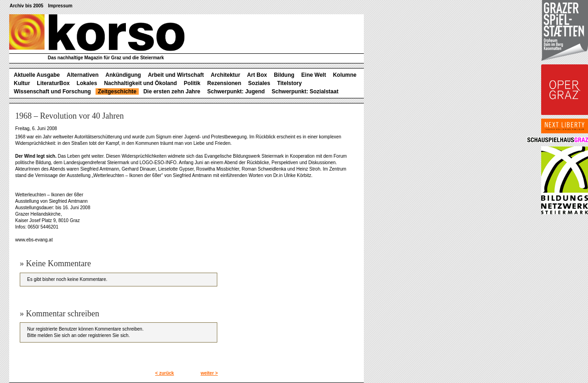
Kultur (22, 83)
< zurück (165, 373)
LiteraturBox (53, 83)
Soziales (259, 83)
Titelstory (289, 83)
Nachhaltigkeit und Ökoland (140, 83)
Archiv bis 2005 (26, 6)
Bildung (284, 75)
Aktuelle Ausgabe (37, 75)
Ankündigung (123, 75)
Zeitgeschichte (117, 91)
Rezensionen (224, 83)
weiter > (209, 373)
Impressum (60, 6)
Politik (192, 83)
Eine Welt (314, 75)
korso (97, 33)
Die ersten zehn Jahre (172, 91)
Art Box (257, 75)
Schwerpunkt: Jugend (236, 91)
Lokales (87, 83)
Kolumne (345, 75)
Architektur (226, 75)
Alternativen (82, 75)
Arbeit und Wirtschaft (176, 75)
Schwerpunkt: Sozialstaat (305, 91)
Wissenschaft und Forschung (52, 91)
